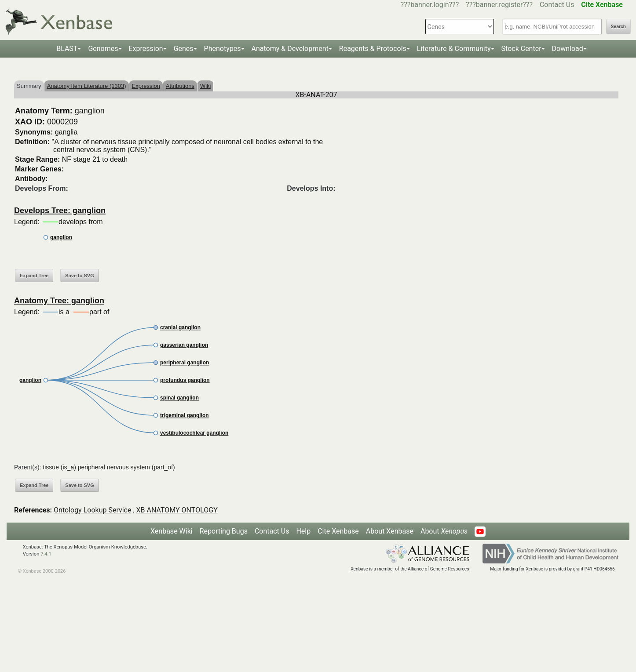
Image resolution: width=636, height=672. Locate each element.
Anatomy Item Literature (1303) (87, 86)
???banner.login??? (430, 5)
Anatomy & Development (290, 49)
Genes (184, 49)
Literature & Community (454, 49)
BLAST (67, 49)
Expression (146, 49)
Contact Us (557, 5)
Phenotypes (223, 49)
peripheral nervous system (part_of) (126, 467)
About (444, 531)
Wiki (206, 86)
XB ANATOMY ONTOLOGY (177, 510)
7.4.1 (46, 554)
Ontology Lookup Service (92, 510)
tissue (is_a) (59, 467)
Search (618, 27)
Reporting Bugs (224, 531)
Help (303, 531)
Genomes (103, 49)
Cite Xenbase (338, 531)
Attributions (180, 86)
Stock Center (521, 49)
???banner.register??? (499, 5)
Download (568, 49)
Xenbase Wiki (172, 531)
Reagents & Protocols (373, 49)
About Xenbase (390, 531)
